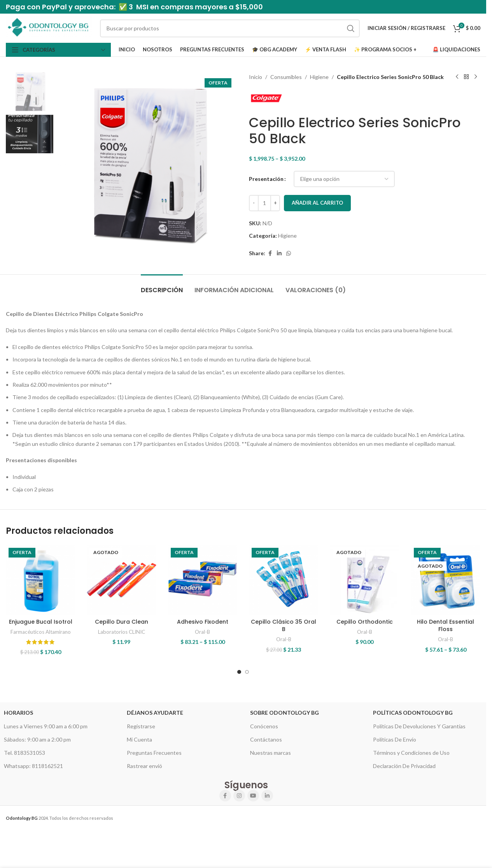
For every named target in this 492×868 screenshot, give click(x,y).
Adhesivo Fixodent (203, 622)
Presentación (266, 179)
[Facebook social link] (270, 253)
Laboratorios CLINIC (122, 632)
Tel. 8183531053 (25, 753)
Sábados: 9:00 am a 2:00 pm (37, 739)
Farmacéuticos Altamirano (41, 632)
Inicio (256, 77)
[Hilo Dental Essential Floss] (446, 580)
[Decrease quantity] (254, 203)
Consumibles (286, 77)
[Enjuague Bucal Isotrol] (40, 580)
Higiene (319, 77)
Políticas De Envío (395, 739)
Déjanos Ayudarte (155, 713)
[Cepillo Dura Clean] (121, 580)
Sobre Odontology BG (285, 713)
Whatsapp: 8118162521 (33, 766)
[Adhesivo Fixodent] (203, 580)
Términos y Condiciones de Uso (411, 753)
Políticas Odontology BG (413, 713)
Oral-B (202, 632)
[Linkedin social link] (279, 253)
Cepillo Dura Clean (122, 622)
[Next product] (476, 77)
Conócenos (264, 726)
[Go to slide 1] (239, 672)
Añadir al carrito (317, 203)
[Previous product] (457, 77)
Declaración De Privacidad (404, 766)
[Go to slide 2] (247, 672)
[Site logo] (49, 27)
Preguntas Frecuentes (154, 753)
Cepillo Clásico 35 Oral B (284, 626)
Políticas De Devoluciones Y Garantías (419, 726)
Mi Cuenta (139, 739)
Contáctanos (266, 739)
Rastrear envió (144, 766)
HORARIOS (18, 713)
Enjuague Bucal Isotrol (41, 622)
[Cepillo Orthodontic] (364, 580)
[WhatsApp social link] (289, 253)
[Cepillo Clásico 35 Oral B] (284, 580)
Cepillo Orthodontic (365, 622)
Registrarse (141, 726)
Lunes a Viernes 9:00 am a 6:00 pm (46, 726)
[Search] (230, 28)
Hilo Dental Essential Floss (446, 626)
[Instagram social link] (239, 796)
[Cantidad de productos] (264, 203)
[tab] (162, 286)
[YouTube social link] (253, 796)
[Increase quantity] (275, 203)
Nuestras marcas (271, 753)
